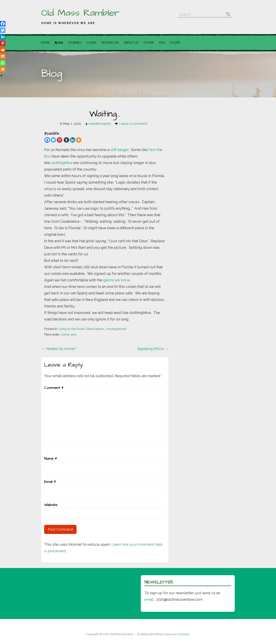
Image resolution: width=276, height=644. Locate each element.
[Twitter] (53, 140)
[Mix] (3, 56)
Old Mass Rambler (80, 13)
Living (91, 43)
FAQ (162, 43)
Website (51, 505)
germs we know (117, 280)
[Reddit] (3, 50)
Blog (59, 43)
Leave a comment (133, 124)
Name (50, 459)
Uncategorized (116, 329)
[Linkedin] (73, 140)
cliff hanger (119, 150)
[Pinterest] (60, 140)
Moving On (110, 43)
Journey (75, 43)
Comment (54, 388)
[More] (79, 140)
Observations (95, 329)
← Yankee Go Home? (59, 349)
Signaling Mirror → (153, 349)
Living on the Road (71, 329)
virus (73, 334)
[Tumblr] (66, 140)
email (149, 599)
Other (149, 43)
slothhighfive (62, 163)
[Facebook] (47, 140)
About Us (131, 43)
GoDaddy (183, 634)
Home (45, 43)
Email (50, 482)
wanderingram (100, 124)
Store (175, 43)
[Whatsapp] (3, 63)
